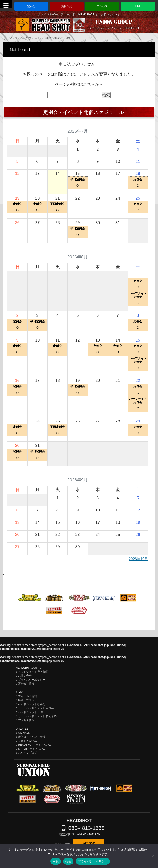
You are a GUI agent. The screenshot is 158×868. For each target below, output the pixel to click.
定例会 (31, 6)
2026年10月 (138, 559)
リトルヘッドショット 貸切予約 (37, 716)
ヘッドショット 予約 (31, 712)
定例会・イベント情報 (32, 737)
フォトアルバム (28, 741)
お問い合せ (25, 676)
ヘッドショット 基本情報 (33, 672)
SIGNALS (24, 733)
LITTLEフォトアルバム (32, 749)
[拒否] (152, 856)
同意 (56, 861)
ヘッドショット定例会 (32, 704)
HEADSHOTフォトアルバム (35, 745)
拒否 (68, 861)
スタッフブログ (28, 753)
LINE (138, 6)
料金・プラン (26, 700)
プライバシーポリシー (32, 680)
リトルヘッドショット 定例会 (36, 708)
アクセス (102, 6)
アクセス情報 (26, 720)
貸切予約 (67, 6)
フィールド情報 (28, 696)
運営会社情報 (26, 684)
